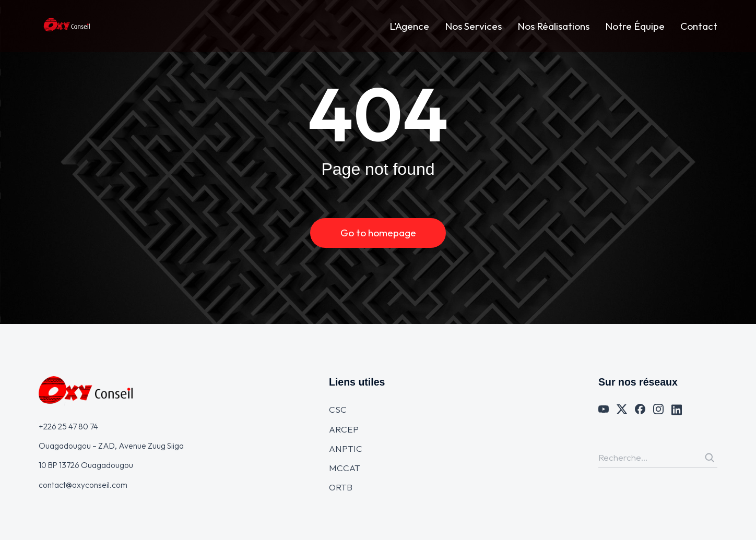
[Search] (710, 458)
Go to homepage (378, 233)
